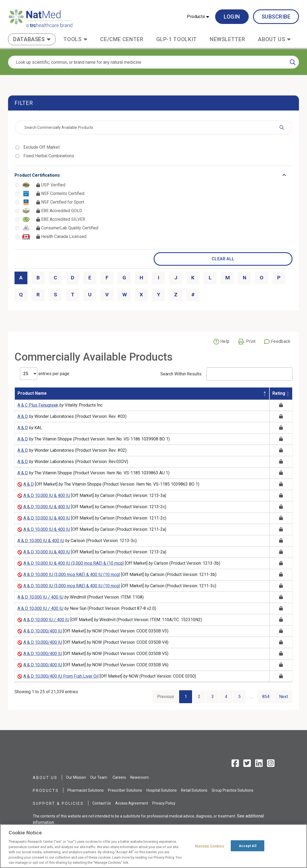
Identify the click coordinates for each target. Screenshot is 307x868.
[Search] (293, 62)
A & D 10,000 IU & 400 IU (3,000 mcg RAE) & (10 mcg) (74, 563)
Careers (119, 777)
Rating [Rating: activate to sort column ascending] (279, 393)
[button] (198, 17)
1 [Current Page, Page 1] (186, 697)
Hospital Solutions (162, 790)
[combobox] (153, 127)
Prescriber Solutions (125, 790)
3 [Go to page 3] (213, 697)
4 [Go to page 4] (226, 697)
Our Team (99, 777)
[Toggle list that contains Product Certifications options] (153, 175)
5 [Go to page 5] (239, 697)
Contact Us (102, 803)
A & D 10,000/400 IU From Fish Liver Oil (61, 676)
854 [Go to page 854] (266, 697)
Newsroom (140, 777)
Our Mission (76, 777)
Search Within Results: (226, 374)
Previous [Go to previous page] (166, 697)
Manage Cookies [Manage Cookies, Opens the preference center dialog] (210, 846)
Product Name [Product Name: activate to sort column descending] (32, 393)
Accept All (248, 846)
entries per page (45, 374)
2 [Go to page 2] (199, 697)
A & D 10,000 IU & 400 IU (47, 495)
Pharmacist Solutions (86, 790)
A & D (23, 416)
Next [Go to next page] (283, 697)
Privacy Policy (164, 803)
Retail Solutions (194, 790)
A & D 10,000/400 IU (43, 631)
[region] (153, 846)
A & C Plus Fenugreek (38, 405)
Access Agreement (132, 803)
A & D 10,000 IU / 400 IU (40, 597)
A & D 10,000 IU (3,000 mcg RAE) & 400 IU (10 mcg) (72, 574)
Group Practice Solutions (232, 790)
